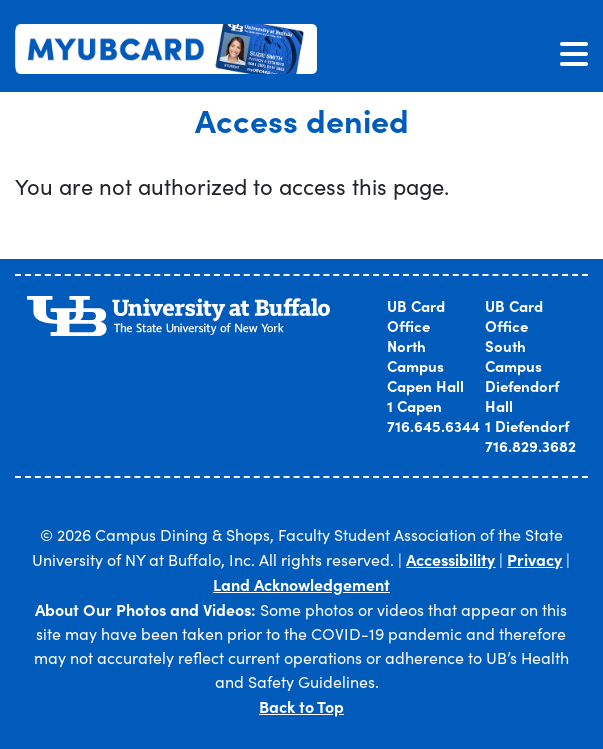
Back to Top (301, 706)
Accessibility (450, 559)
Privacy (534, 559)
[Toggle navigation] (574, 53)
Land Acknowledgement (301, 584)
